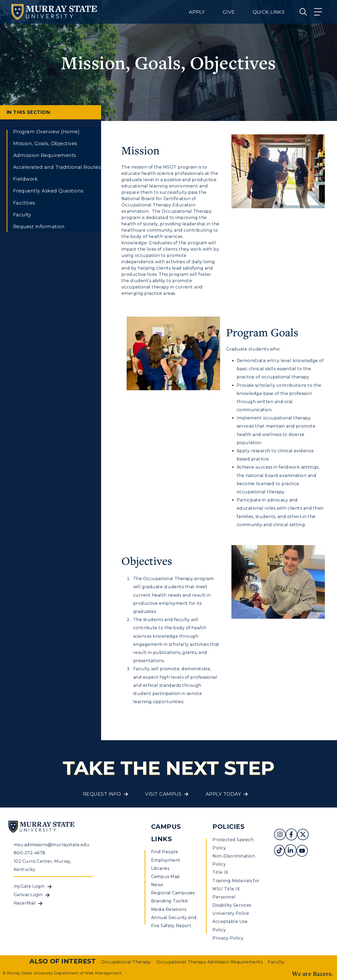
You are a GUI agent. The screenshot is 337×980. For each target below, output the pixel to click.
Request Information (39, 227)
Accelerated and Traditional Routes (57, 167)
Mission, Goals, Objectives (45, 144)
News (157, 885)
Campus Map (166, 877)
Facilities (24, 203)
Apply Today (223, 794)
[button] (333, 968)
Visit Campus (163, 794)
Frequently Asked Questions (48, 191)
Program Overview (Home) (46, 132)
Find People (165, 852)
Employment (166, 860)
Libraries (160, 868)
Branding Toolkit (170, 901)
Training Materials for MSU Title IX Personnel (236, 889)
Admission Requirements (45, 155)
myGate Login (29, 886)
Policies (228, 827)
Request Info (102, 794)
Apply (197, 12)
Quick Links (269, 12)
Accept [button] (251, 972)
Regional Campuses (173, 893)
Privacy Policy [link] (214, 972)
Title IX (220, 872)
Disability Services (232, 905)
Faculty (22, 215)
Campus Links (166, 833)
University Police (231, 913)
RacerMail (25, 903)
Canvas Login (28, 895)
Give (229, 12)
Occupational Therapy (126, 962)
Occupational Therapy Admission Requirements (210, 962)
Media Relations (169, 909)
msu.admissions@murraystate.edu (52, 845)
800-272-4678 (30, 853)
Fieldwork (25, 179)
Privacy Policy (228, 938)
